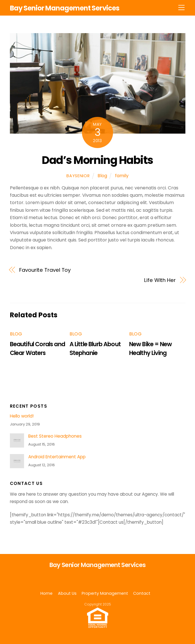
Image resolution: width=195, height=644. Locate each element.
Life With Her (160, 280)
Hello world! (22, 416)
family (122, 176)
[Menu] (181, 8)
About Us (67, 593)
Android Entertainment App (57, 457)
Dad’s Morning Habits (97, 160)
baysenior (78, 176)
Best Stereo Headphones (55, 436)
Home (46, 593)
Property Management (105, 593)
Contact (142, 593)
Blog (102, 176)
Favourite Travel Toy (45, 270)
